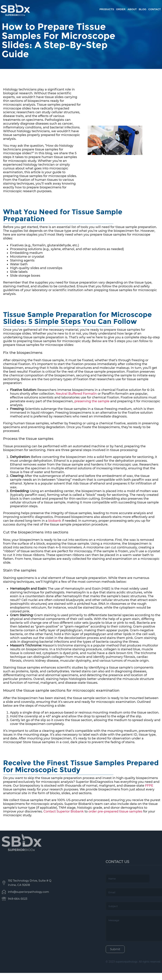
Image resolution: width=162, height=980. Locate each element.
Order (147, 9)
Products (133, 9)
